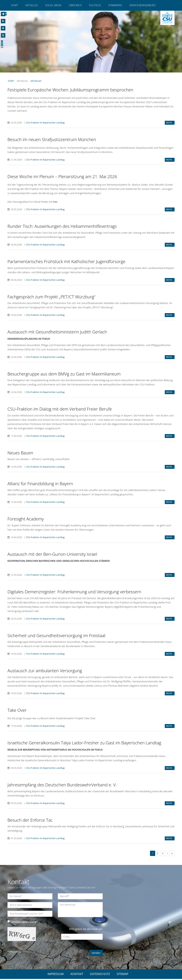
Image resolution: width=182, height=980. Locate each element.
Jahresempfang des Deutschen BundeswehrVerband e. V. (62, 786)
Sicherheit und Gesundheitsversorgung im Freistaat (57, 636)
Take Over (17, 711)
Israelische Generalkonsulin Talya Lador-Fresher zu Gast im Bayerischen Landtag (84, 744)
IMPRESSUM (56, 975)
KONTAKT (77, 975)
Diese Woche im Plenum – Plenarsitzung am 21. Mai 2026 (62, 176)
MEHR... (170, 123)
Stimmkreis (115, 5)
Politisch (95, 5)
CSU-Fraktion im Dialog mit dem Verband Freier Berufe (60, 409)
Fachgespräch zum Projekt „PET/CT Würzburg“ (51, 297)
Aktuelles (32, 5)
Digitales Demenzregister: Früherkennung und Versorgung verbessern (74, 592)
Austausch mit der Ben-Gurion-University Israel (52, 555)
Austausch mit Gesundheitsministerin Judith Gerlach (57, 332)
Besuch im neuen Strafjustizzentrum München (52, 140)
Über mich (75, 5)
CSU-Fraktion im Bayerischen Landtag (45, 123)
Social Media (53, 5)
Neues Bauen (20, 453)
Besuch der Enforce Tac (30, 821)
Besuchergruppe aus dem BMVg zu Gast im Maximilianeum (64, 374)
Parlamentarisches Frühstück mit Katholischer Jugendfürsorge (66, 262)
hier (56, 202)
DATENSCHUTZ (100, 975)
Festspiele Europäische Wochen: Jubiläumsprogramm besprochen (70, 90)
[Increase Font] (3, 28)
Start (14, 5)
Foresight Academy (26, 519)
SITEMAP (123, 975)
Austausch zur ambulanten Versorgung (45, 671)
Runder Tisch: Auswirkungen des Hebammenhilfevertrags (62, 226)
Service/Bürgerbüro (143, 5)
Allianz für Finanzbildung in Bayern (40, 484)
